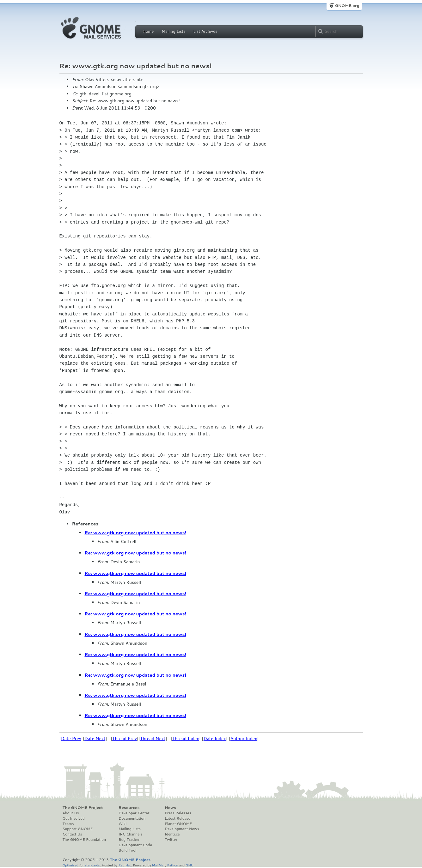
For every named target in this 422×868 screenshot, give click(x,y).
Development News (182, 829)
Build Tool (127, 850)
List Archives (205, 31)
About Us (71, 813)
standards (92, 865)
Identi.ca (172, 834)
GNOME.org (347, 6)
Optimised (70, 865)
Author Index (244, 739)
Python (173, 865)
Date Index (215, 739)
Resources (129, 808)
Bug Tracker (129, 840)
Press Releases (178, 813)
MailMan (159, 865)
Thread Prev (125, 739)
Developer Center (134, 813)
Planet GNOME (178, 824)
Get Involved (74, 818)
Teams (68, 824)
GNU (190, 865)
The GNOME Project (83, 808)
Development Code (135, 845)
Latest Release (177, 818)
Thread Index (186, 739)
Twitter (171, 840)
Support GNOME (78, 829)
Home (148, 31)
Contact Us (72, 834)
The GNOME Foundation (84, 840)
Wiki (122, 824)
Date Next (95, 739)
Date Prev (71, 739)
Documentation (132, 818)
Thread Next (153, 739)
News (170, 808)
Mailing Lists (174, 31)
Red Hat (125, 865)
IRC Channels (131, 834)
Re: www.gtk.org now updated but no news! (136, 533)
